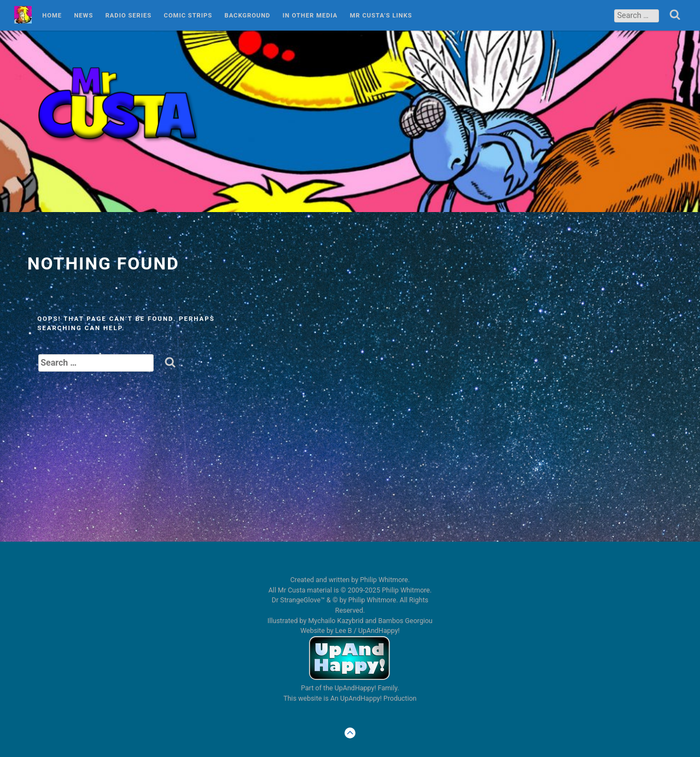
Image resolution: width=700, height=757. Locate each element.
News (83, 16)
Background (248, 16)
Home (52, 16)
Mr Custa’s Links (381, 16)
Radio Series (129, 16)
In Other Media (310, 16)
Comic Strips (188, 16)
